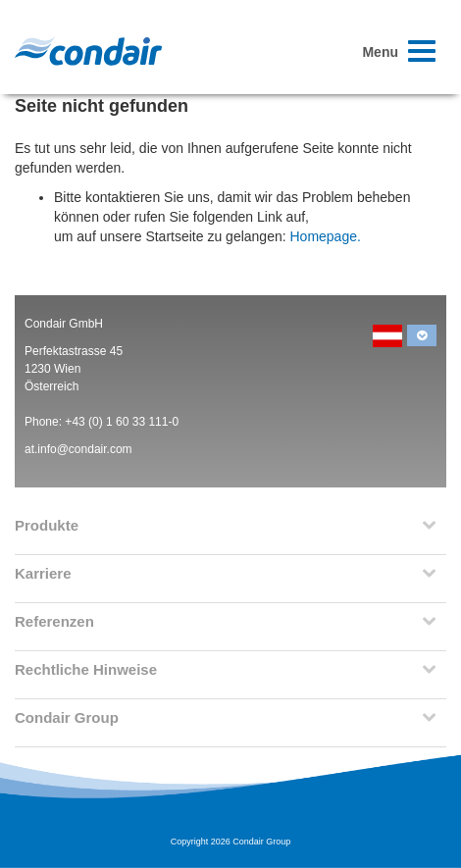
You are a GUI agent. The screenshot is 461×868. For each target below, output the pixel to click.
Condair (88, 51)
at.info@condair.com (78, 449)
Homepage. (325, 236)
